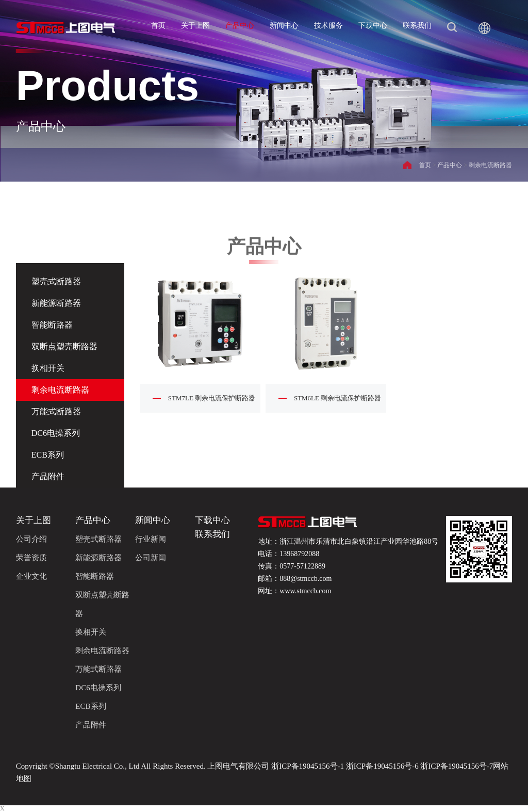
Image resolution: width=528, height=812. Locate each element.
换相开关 (48, 368)
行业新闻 (151, 539)
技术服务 (328, 26)
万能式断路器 (56, 411)
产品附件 (48, 476)
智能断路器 (52, 325)
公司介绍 (31, 539)
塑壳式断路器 (98, 539)
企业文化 (31, 576)
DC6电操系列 (56, 433)
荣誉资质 (31, 558)
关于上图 (195, 26)
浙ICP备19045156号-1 (308, 766)
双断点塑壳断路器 (64, 346)
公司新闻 (151, 558)
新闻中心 (284, 26)
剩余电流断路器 (490, 165)
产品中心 (240, 26)
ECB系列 (48, 455)
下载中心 (373, 26)
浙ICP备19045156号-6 (382, 766)
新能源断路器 (56, 303)
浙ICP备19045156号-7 (456, 766)
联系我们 (417, 26)
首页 (158, 26)
